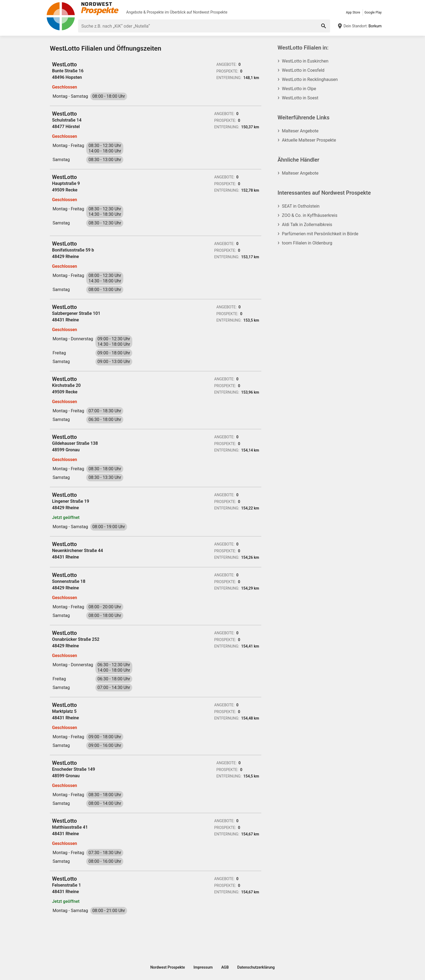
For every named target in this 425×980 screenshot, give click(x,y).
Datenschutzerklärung (256, 967)
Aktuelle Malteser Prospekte (309, 140)
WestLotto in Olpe (299, 89)
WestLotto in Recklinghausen (310, 79)
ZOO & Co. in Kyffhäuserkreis (310, 215)
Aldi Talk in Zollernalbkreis (307, 225)
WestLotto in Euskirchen (305, 61)
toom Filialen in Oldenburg (307, 243)
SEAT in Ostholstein (301, 206)
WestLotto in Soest (300, 98)
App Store (353, 12)
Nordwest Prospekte (210, 12)
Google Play (373, 12)
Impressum (203, 967)
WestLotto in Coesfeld (303, 70)
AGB (225, 967)
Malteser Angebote (300, 131)
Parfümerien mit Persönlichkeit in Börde (320, 234)
